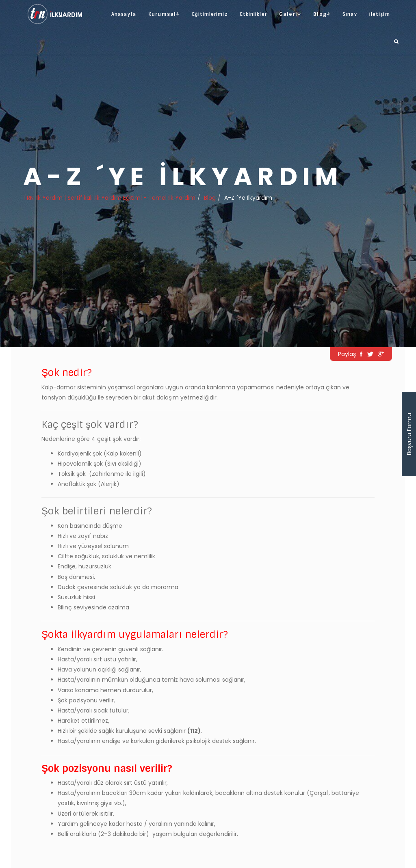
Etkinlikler (253, 14)
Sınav (350, 14)
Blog (210, 198)
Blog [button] (322, 14)
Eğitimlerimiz (210, 14)
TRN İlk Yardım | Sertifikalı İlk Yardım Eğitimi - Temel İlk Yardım (109, 198)
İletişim (380, 14)
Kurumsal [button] (164, 14)
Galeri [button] (290, 14)
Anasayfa (124, 14)
